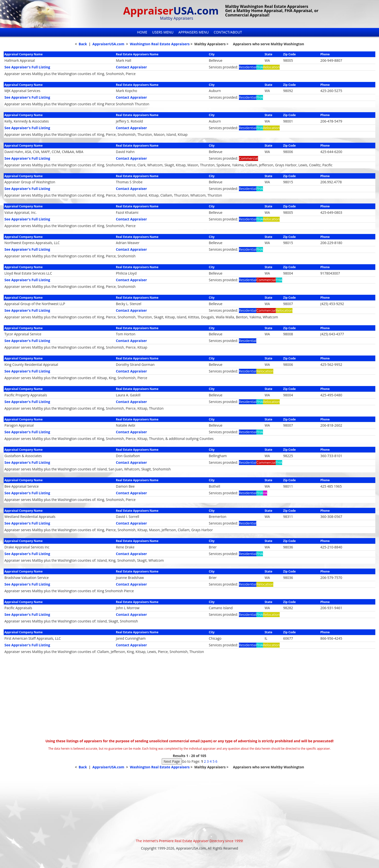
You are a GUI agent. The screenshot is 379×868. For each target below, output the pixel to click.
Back (83, 44)
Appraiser (171, 10)
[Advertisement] (189, 702)
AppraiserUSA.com (108, 44)
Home (142, 32)
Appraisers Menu (194, 32)
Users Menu (163, 32)
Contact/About (228, 32)
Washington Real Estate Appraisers (160, 44)
